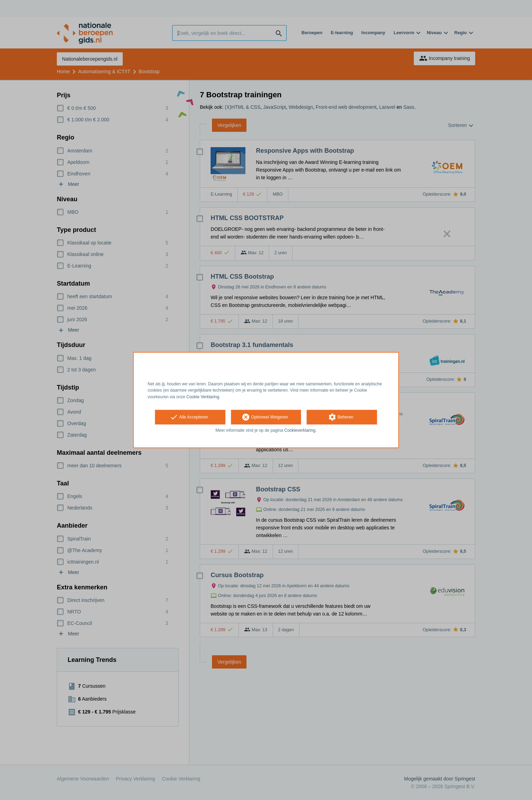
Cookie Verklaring (203, 397)
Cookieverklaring (300, 430)
